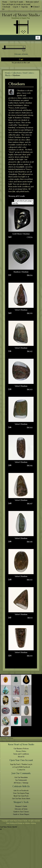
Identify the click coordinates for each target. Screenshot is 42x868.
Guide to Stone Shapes (21, 814)
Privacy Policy (21, 751)
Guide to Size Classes (21, 812)
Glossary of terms (21, 54)
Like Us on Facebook (21, 790)
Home (5, 2)
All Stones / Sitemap (21, 783)
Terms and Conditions (21, 754)
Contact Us (21, 770)
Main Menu (6, 38)
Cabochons (16, 73)
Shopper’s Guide (21, 806)
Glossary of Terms (21, 809)
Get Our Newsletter (21, 777)
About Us (21, 757)
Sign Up (24, 7)
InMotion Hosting (30, 823)
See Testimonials (21, 780)
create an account (23, 4)
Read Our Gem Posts (21, 796)
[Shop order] (23, 203)
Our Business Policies (21, 749)
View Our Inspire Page (21, 793)
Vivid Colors (28, 73)
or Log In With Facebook (21, 767)
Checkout (6, 7)
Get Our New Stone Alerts (21, 799)
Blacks (8, 75)
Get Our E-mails (16, 2)
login (11, 4)
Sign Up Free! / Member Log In (21, 764)
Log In (16, 7)
